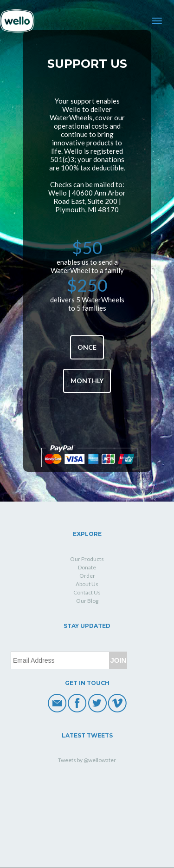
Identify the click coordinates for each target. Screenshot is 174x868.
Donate (87, 567)
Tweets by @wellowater (87, 760)
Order (87, 576)
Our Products (87, 559)
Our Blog (87, 601)
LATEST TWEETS (87, 735)
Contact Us (87, 592)
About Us (87, 584)
